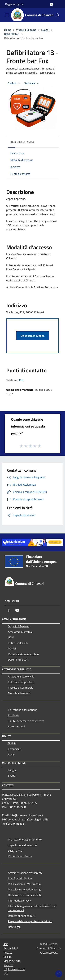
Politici (12, 648)
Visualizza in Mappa (33, 336)
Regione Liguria (14, 4)
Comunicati (15, 749)
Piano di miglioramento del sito (14, 969)
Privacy (8, 953)
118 (21, 380)
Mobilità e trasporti (19, 693)
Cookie (7, 957)
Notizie (12, 743)
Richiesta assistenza (20, 856)
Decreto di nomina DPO (22, 916)
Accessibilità (11, 948)
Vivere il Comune (27, 30)
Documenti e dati (18, 659)
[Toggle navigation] (7, 15)
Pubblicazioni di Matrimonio (24, 884)
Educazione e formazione (23, 710)
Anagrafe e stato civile (21, 676)
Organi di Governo (19, 626)
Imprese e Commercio (21, 688)
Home (8, 30)
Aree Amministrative (20, 632)
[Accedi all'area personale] (52, 4)
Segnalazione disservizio (22, 845)
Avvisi (12, 754)
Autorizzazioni (16, 726)
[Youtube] (17, 610)
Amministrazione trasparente (25, 873)
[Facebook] (8, 610)
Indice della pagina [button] (22, 142)
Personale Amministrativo (23, 654)
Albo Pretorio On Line (21, 878)
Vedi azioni (32, 83)
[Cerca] (58, 15)
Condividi (15, 83)
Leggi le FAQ (15, 851)
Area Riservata (49, 953)
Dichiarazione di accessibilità (25, 895)
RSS (6, 944)
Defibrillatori (12, 34)
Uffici (11, 637)
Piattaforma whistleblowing (24, 889)
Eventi (12, 775)
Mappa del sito (12, 961)
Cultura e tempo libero (21, 682)
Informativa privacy (19, 900)
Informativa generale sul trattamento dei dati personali (32, 908)
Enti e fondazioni (18, 643)
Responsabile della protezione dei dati (30, 921)
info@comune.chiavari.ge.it (27, 815)
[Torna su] (59, 974)
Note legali (14, 927)
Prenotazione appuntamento (25, 839)
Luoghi (45, 30)
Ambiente (14, 715)
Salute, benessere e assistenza (26, 721)
